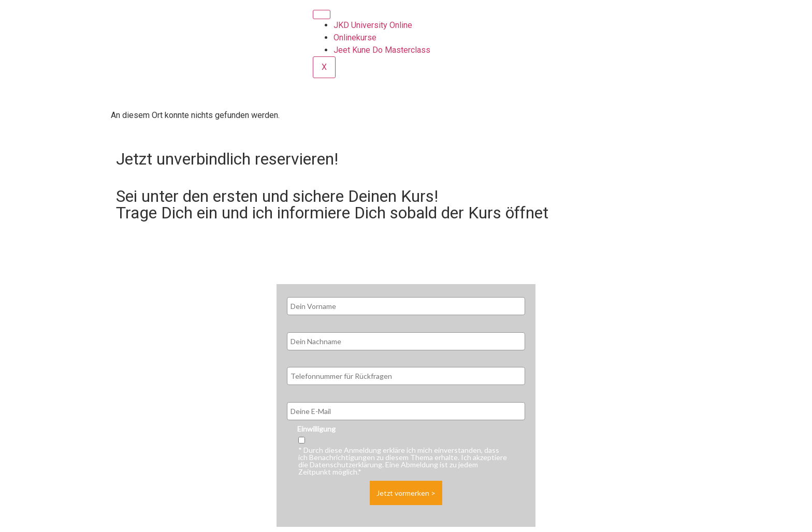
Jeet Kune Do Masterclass (382, 50)
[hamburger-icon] (322, 14)
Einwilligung (316, 429)
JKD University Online (373, 25)
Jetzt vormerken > (406, 493)
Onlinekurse (355, 38)
